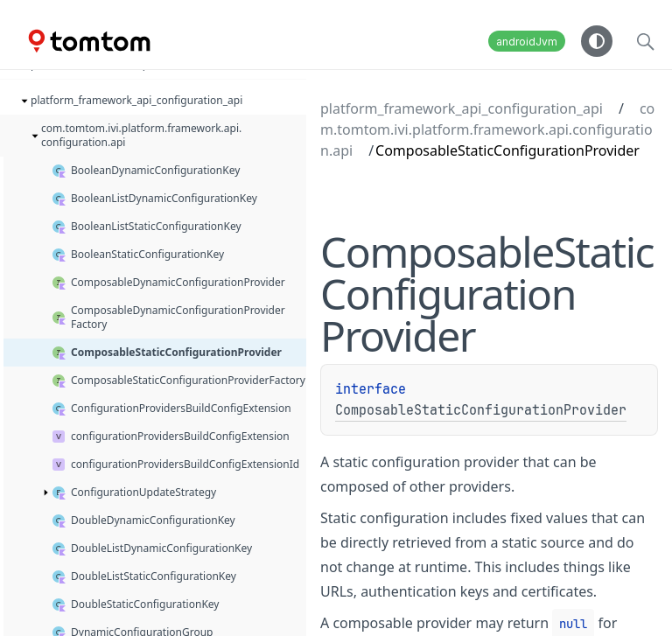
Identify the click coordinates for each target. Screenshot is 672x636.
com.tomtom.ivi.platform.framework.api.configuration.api (487, 129)
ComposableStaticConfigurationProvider (481, 410)
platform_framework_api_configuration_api (462, 108)
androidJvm (527, 42)
